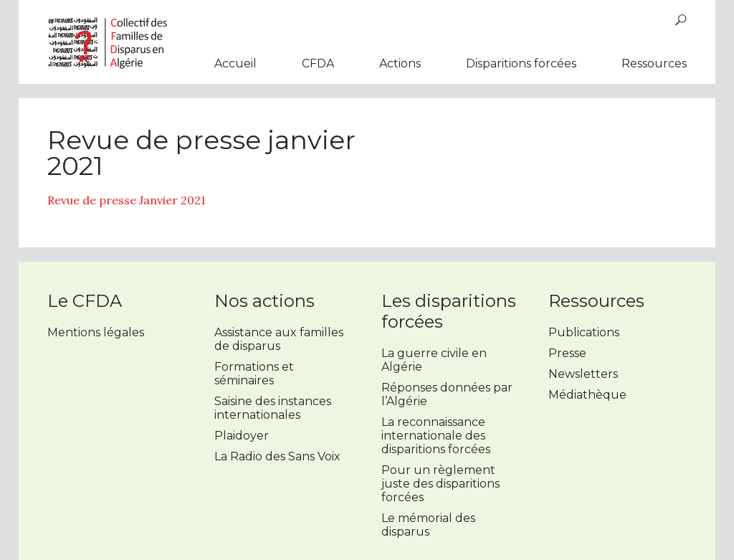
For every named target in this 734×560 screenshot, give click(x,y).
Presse (567, 353)
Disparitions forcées (521, 63)
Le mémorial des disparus (428, 525)
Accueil (235, 63)
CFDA (318, 63)
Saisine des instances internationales (273, 408)
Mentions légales (96, 332)
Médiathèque (587, 395)
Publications (584, 332)
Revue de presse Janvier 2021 (127, 200)
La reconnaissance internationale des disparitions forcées (436, 436)
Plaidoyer (242, 436)
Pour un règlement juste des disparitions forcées (440, 484)
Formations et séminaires (254, 374)
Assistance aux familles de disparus (279, 339)
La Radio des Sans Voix (277, 456)
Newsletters (583, 374)
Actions (400, 63)
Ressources (654, 63)
